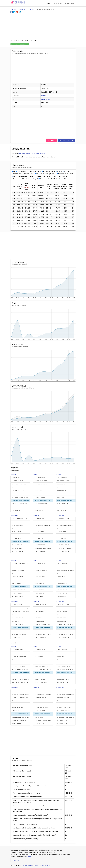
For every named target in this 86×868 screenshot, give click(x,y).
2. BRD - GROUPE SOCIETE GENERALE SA (20, 653)
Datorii (55, 176)
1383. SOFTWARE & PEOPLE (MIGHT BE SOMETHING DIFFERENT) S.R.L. (21, 717)
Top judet (35, 474)
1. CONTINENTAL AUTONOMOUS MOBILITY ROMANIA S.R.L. (21, 519)
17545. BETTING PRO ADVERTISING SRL (20, 497)
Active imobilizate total (65, 174)
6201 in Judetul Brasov (29, 153)
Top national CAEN (14, 515)
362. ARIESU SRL (60, 497)
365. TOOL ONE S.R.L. (61, 507)
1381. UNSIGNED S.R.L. (17, 711)
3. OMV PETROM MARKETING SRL (19, 484)
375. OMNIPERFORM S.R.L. (17, 535)
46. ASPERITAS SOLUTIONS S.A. (41, 711)
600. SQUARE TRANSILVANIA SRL (41, 494)
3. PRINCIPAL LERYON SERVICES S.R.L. (42, 525)
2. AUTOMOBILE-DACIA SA (17, 481)
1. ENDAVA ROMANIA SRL (17, 605)
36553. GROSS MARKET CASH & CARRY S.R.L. (21, 679)
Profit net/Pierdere (49, 171)
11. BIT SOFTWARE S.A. (39, 535)
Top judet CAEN (36, 515)
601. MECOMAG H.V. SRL (40, 497)
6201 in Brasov (41, 153)
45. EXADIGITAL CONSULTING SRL (41, 707)
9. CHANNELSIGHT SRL (39, 621)
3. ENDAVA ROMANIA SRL (17, 525)
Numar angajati (44, 179)
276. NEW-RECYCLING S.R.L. (40, 577)
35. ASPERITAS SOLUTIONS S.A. (64, 711)
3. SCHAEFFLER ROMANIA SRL (41, 484)
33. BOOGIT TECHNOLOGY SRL (63, 704)
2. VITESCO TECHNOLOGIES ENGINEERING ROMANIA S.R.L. (21, 522)
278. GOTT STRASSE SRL (39, 583)
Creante (38, 176)
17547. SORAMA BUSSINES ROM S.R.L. (20, 504)
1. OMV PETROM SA (16, 478)
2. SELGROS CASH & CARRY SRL (41, 481)
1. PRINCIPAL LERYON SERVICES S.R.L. (42, 691)
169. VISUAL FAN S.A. (61, 596)
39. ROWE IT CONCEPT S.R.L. (63, 724)
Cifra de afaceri (21, 171)
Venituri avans (17, 174)
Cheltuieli (67, 171)
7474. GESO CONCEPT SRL (17, 593)
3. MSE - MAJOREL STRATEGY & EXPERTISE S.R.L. (66, 570)
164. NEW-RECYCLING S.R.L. (63, 580)
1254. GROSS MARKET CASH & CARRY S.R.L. (43, 676)
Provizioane (62, 176)
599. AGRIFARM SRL (39, 491)
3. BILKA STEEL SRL (61, 484)
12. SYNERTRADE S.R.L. (39, 538)
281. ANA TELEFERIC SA (39, 593)
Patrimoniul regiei (31, 179)
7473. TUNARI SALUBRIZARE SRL (19, 590)
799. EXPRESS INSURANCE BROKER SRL (65, 669)
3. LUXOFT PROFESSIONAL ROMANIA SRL (20, 611)
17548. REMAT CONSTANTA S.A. (18, 507)
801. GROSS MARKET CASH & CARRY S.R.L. (66, 676)
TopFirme (16, 860)
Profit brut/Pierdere (34, 171)
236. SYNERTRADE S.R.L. (17, 638)
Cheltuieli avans (29, 174)
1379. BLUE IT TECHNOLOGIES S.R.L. (19, 704)
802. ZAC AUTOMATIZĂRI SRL (63, 679)
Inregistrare (70, 4)
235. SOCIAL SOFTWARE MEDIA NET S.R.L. (21, 634)
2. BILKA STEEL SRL (38, 653)
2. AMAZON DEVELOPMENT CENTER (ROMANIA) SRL (21, 608)
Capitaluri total (40, 174)
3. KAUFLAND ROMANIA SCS (18, 570)
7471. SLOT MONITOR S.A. (17, 583)
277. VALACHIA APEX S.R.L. (40, 580)
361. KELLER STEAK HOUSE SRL (64, 494)
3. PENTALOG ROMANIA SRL (40, 698)
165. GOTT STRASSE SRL (62, 583)
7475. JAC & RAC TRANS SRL (18, 596)
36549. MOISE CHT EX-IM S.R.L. (18, 666)
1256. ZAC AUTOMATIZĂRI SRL (41, 683)
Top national (13, 474)
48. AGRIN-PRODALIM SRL (40, 717)
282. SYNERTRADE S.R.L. (39, 596)
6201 (20, 153)
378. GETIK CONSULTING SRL (18, 545)
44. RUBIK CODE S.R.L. (39, 704)
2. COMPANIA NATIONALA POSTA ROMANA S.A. (21, 567)
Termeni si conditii (28, 865)
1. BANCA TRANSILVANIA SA (18, 650)
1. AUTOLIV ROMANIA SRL (40, 478)
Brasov (43, 96)
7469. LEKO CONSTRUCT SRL (18, 577)
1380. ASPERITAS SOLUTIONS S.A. (19, 707)
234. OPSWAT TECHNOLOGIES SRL (19, 631)
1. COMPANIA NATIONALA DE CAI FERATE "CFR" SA (21, 564)
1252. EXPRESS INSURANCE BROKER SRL (43, 669)
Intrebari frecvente (45, 865)
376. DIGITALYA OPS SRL (17, 538)
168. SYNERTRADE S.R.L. (62, 593)
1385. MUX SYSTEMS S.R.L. (17, 724)
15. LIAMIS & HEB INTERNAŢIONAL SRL (43, 548)
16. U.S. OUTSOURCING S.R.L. (41, 551)
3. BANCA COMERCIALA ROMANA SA (20, 656)
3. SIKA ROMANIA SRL (39, 656)
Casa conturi (46, 176)
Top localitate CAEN (60, 515)
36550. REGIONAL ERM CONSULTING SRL (20, 669)
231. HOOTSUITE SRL (16, 621)
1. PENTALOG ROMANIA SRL (40, 519)
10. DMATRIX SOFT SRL (39, 532)
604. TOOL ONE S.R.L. (39, 507)
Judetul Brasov (46, 99)
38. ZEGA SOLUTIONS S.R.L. (63, 720)
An (14, 171)
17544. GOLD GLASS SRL (17, 494)
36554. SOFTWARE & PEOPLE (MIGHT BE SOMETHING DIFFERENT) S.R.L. (21, 683)
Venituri (59, 171)
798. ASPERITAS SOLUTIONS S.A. (64, 666)
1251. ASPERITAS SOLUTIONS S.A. (41, 666)
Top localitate (59, 474)
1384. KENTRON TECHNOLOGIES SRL (19, 720)
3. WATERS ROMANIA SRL (40, 611)
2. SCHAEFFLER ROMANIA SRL (41, 567)
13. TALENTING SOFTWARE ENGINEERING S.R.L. (44, 634)
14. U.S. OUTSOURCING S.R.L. (41, 638)
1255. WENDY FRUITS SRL (40, 679)
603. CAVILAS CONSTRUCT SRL (41, 504)
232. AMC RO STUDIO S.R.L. (18, 625)
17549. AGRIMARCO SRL (17, 510)
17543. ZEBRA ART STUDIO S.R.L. (19, 491)
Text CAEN (62, 179)
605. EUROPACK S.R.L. (39, 510)
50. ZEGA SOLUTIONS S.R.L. (40, 724)
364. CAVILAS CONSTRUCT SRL (63, 504)
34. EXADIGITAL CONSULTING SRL (64, 707)
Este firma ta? (52, 140)
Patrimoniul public (18, 179)
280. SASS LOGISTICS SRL (40, 590)
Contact (29, 857)
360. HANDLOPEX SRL (62, 491)
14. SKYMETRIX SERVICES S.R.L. (41, 545)
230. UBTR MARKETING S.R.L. (18, 618)
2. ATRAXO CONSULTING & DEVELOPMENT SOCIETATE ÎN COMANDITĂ (44, 694)
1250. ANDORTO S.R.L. (39, 663)
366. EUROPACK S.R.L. (62, 510)
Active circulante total (20, 176)
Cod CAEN (54, 179)
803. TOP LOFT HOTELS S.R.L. (63, 683)
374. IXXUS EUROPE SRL (17, 532)
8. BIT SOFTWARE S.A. (39, 618)
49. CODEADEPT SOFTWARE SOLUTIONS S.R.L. (44, 720)
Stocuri (31, 176)
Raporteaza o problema (66, 140)
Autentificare (58, 4)
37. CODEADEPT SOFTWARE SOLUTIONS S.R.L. (66, 717)
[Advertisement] (25, 26)
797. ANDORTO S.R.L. (61, 663)
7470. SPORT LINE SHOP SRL (18, 580)
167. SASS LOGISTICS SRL (62, 590)
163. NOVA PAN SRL (61, 577)
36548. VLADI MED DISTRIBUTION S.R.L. (20, 663)
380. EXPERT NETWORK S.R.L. (18, 551)
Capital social (51, 174)
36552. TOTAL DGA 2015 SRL (18, 676)
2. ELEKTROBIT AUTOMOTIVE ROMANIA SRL (44, 522)
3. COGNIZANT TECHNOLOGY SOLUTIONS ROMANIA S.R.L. (21, 698)
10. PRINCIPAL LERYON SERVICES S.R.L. (43, 625)
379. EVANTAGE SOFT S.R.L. (18, 548)
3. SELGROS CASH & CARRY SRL (41, 570)
